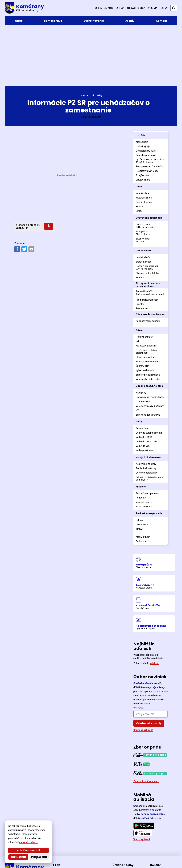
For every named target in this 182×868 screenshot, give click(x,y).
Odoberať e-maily (149, 667)
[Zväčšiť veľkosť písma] (156, 8)
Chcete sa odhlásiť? (143, 674)
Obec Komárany (87, 860)
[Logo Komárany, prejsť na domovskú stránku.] (24, 8)
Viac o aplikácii (142, 783)
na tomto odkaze (29, 842)
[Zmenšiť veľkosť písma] (149, 8)
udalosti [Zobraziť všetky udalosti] (155, 607)
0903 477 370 (158, 843)
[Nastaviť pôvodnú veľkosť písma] (152, 8)
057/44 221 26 (158, 839)
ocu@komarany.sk (161, 846)
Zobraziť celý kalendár (146, 725)
